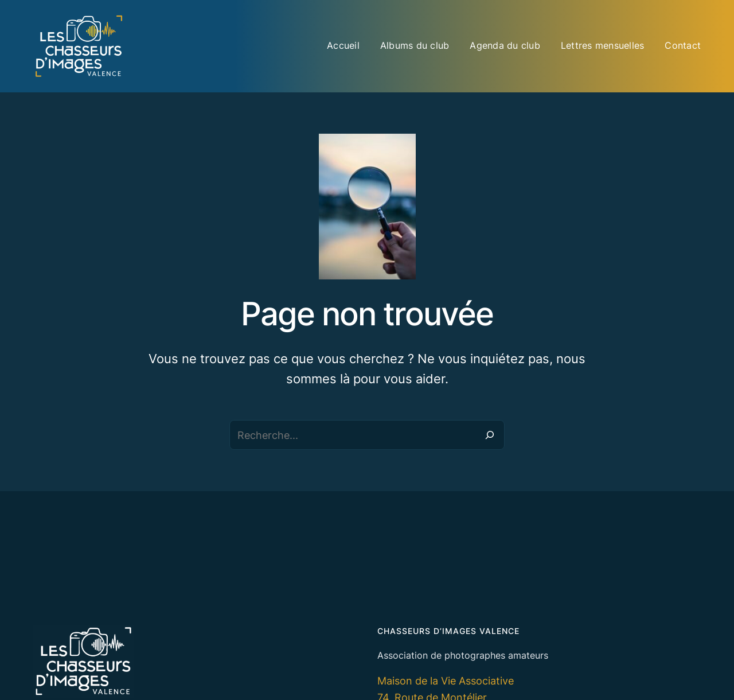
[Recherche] (490, 435)
